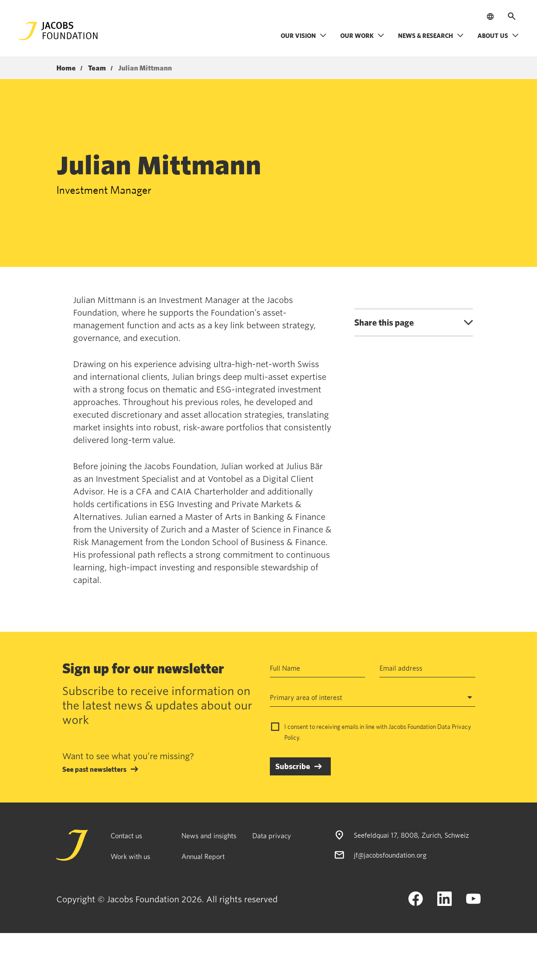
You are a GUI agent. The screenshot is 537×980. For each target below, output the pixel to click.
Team (97, 68)
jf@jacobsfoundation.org (390, 855)
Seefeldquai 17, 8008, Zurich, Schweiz (411, 835)
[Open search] (512, 16)
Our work (362, 35)
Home (66, 68)
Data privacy (272, 835)
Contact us (126, 835)
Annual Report (203, 856)
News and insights (209, 835)
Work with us (130, 856)
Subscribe (293, 766)
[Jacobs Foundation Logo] (58, 31)
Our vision (304, 35)
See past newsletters (94, 769)
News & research (431, 35)
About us (498, 35)
